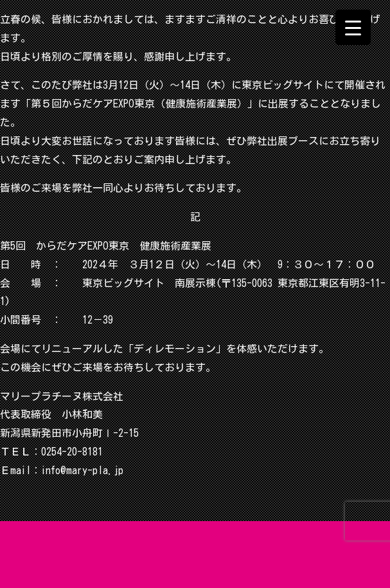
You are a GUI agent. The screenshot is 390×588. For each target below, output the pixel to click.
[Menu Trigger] (353, 27)
